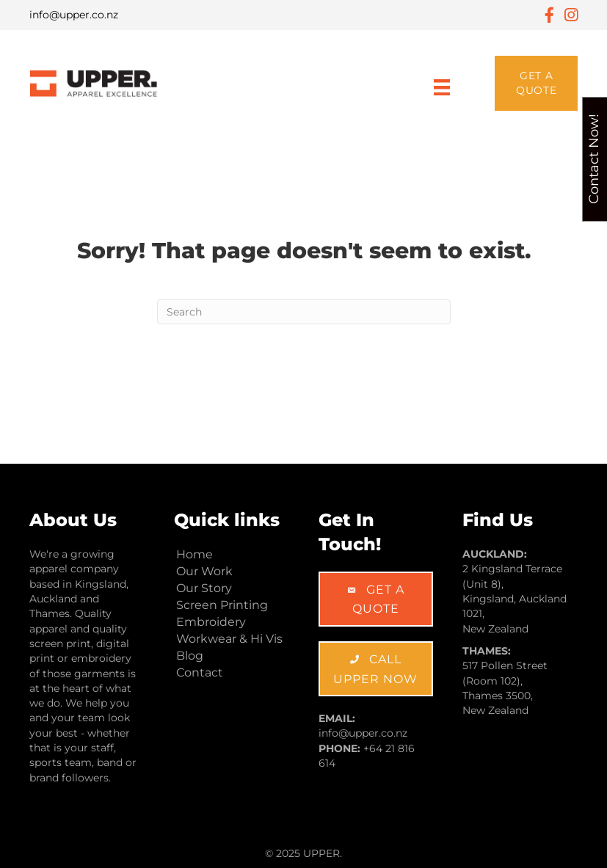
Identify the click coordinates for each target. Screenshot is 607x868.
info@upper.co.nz (74, 15)
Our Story (204, 588)
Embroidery (211, 622)
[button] (536, 83)
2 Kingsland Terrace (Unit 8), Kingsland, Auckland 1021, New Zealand (515, 598)
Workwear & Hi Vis (229, 639)
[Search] (304, 312)
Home (195, 554)
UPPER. (323, 853)
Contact (200, 672)
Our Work (204, 571)
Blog (190, 656)
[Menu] (442, 83)
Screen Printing (222, 605)
